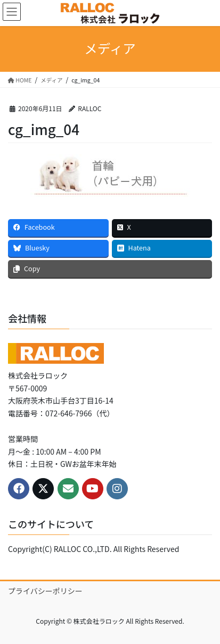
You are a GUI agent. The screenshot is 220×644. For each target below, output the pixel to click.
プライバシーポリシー (45, 591)
